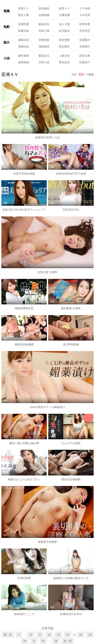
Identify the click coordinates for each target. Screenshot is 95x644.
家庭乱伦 (44, 56)
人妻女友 (64, 56)
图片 (7, 43)
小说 (7, 58)
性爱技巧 (85, 62)
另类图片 (85, 47)
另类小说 (44, 62)
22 (43, 641)
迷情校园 (24, 62)
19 (90, 635)
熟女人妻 (24, 15)
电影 (7, 27)
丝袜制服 (44, 15)
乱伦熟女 (64, 31)
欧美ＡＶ (64, 8)
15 (58, 635)
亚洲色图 (44, 40)
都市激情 (24, 56)
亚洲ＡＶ (24, 8)
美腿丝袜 (24, 47)
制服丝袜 (24, 31)
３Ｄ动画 (85, 8)
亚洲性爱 (24, 24)
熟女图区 (64, 47)
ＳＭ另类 (85, 15)
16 (68, 635)
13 (40, 635)
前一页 (8, 635)
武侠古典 (85, 56)
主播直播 (64, 15)
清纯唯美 (44, 47)
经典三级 (44, 31)
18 (81, 635)
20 (25, 641)
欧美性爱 (85, 24)
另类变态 (85, 31)
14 (49, 635)
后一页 (68, 641)
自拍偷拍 (44, 8)
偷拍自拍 (44, 24)
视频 (7, 11)
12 (31, 635)
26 (56, 641)
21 (34, 641)
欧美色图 (64, 40)
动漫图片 (85, 40)
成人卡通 (64, 24)
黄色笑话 (64, 62)
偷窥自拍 (24, 40)
